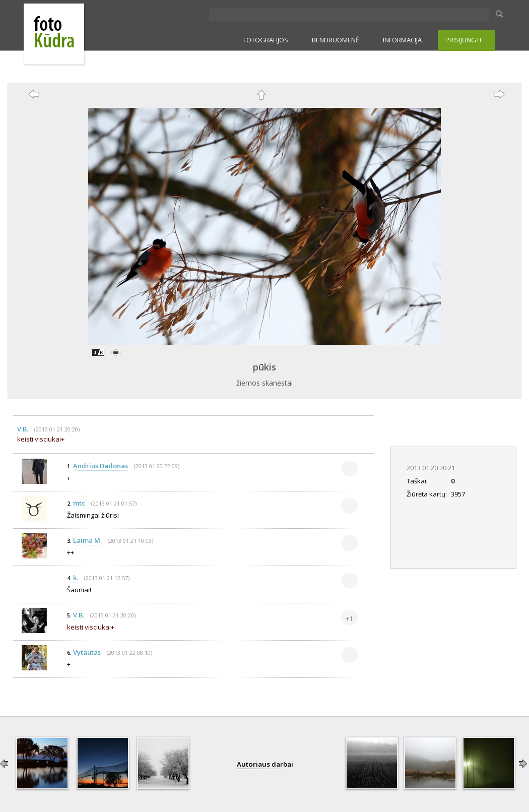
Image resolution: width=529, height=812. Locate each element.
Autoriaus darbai (265, 764)
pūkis (264, 367)
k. (76, 578)
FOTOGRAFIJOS (266, 40)
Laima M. (87, 540)
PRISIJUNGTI (463, 40)
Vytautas (87, 652)
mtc (79, 503)
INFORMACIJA (402, 40)
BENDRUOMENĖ (336, 40)
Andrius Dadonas (101, 466)
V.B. (23, 429)
